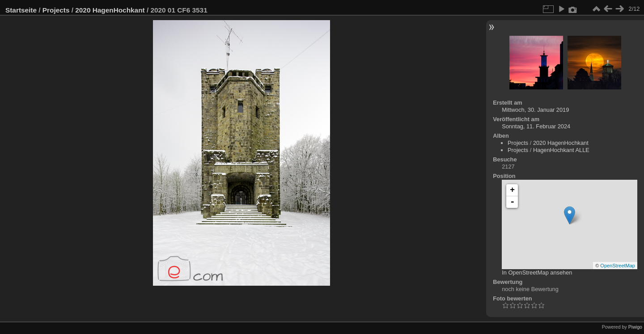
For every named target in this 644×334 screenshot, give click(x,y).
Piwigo (635, 327)
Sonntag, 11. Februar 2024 (536, 126)
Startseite (21, 10)
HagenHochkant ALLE (561, 150)
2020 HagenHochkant (110, 10)
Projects (56, 10)
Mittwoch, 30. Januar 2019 (535, 110)
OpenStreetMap (618, 266)
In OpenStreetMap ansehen (537, 273)
